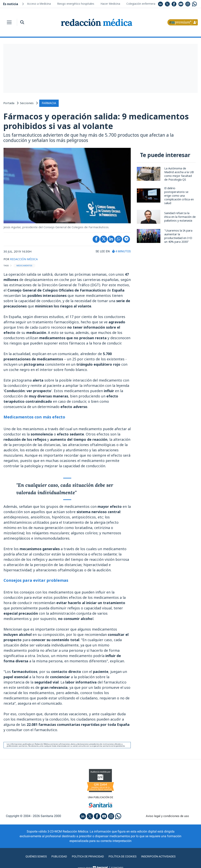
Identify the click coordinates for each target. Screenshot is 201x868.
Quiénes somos (31, 857)
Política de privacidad (86, 857)
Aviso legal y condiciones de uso (168, 816)
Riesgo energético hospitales (76, 4)
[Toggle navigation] (9, 22)
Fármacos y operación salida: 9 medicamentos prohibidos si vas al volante (98, 121)
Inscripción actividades (163, 857)
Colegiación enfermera (141, 4)
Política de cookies (124, 857)
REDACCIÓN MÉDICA (24, 259)
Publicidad (55, 857)
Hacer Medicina (110, 4)
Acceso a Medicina (39, 4)
